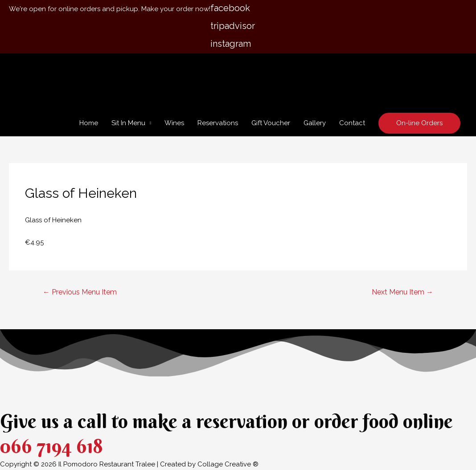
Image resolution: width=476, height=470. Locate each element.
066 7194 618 (51, 446)
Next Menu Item (402, 292)
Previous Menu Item (80, 292)
